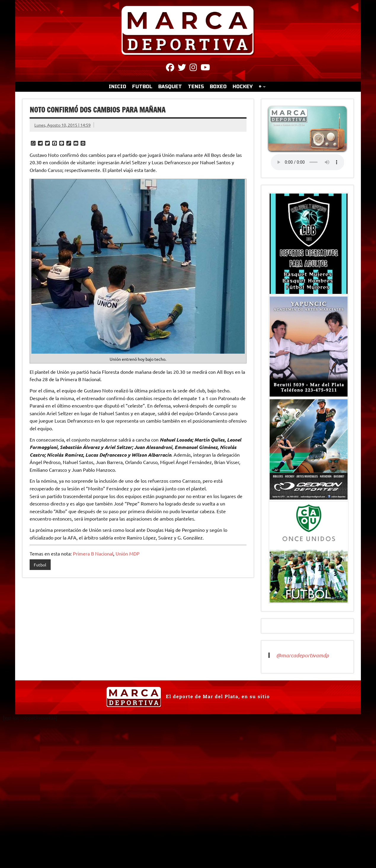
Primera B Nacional (93, 553)
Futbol (40, 565)
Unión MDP (128, 553)
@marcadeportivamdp (303, 655)
